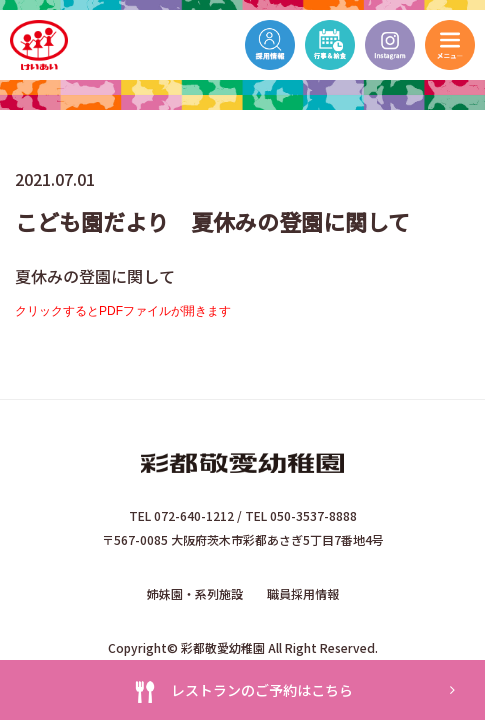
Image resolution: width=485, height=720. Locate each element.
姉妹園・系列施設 (195, 593)
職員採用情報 (303, 593)
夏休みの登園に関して (95, 276)
